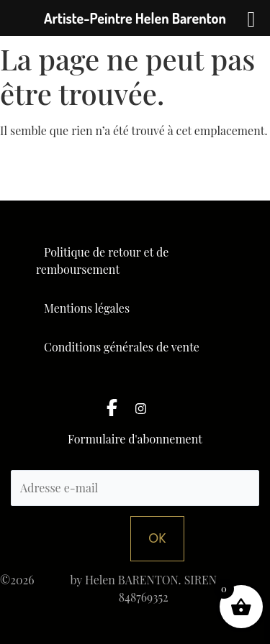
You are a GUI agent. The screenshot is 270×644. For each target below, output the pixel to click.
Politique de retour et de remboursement (102, 261)
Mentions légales (87, 308)
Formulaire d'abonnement (135, 440)
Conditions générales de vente (122, 347)
